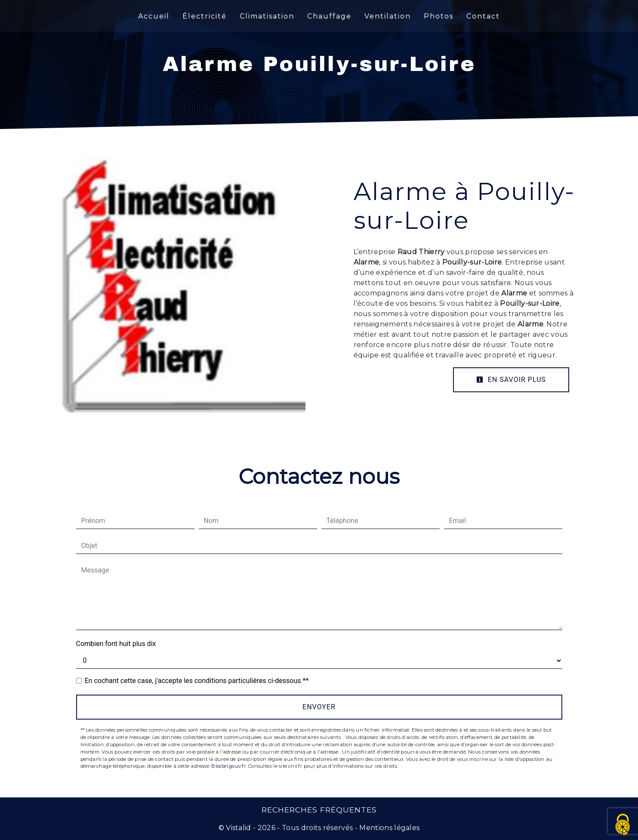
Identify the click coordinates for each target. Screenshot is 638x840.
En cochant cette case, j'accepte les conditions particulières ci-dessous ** (197, 681)
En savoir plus (511, 380)
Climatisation (267, 16)
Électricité (205, 16)
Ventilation (388, 16)
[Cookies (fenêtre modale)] (623, 825)
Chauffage (329, 16)
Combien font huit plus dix (116, 644)
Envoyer (319, 707)
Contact (483, 16)
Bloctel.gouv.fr (228, 766)
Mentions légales (388, 828)
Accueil (154, 16)
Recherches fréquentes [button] (319, 810)
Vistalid (239, 828)
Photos (439, 16)
